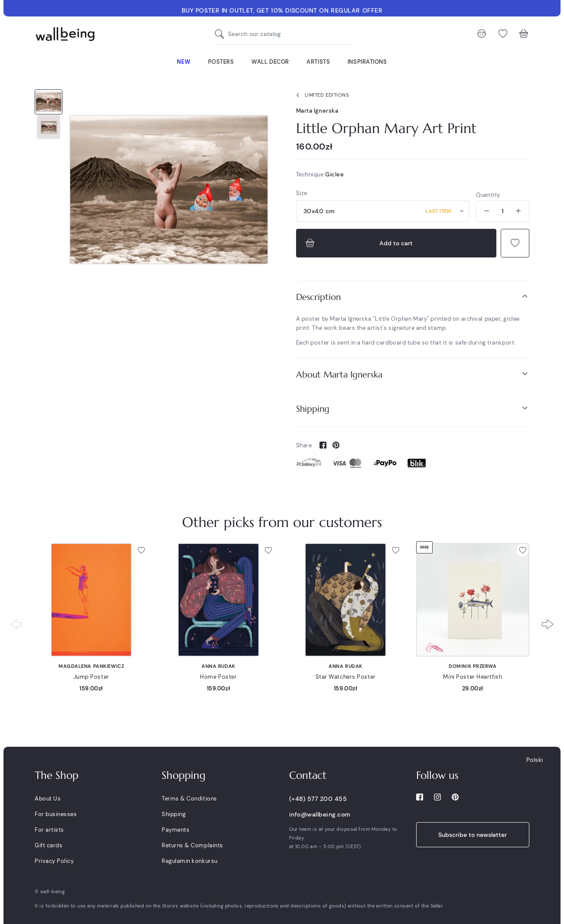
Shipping (413, 408)
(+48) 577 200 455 (318, 799)
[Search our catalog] (222, 34)
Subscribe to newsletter (473, 835)
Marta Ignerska (317, 111)
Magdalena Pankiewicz (91, 666)
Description (413, 297)
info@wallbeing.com (320, 814)
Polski (535, 760)
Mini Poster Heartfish (473, 677)
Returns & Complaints (192, 845)
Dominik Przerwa (473, 666)
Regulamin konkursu (189, 861)
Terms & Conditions (189, 799)
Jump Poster (91, 677)
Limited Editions (321, 95)
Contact (308, 775)
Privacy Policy (54, 861)
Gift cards (49, 845)
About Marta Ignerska (413, 374)
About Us (48, 799)
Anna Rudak (218, 666)
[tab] (413, 297)
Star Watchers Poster (346, 677)
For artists (49, 830)
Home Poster (218, 677)
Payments (176, 830)
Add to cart (358, 243)
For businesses (56, 814)
